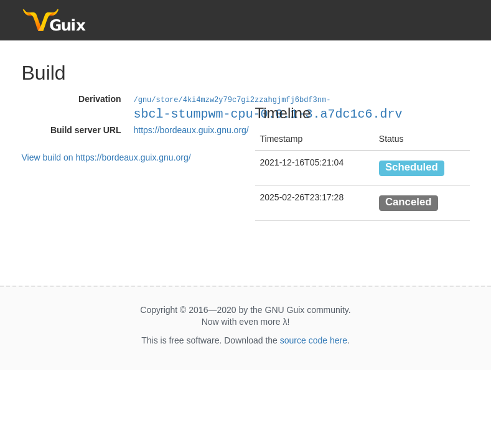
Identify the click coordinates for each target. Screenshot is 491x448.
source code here (314, 340)
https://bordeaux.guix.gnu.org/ (191, 129)
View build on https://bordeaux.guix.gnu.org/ (106, 157)
